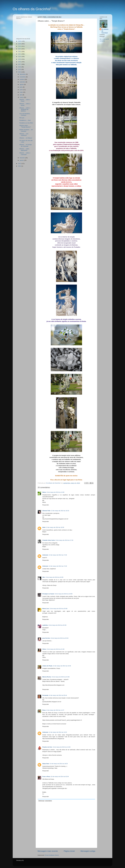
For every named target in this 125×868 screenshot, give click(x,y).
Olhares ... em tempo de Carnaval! (26, 145)
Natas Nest (46, 764)
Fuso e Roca (46, 777)
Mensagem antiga (88, 851)
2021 (20, 54)
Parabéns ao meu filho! (26, 123)
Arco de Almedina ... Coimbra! (25, 114)
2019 (20, 59)
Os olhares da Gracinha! (32, 9)
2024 (20, 46)
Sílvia (44, 649)
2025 (20, 44)
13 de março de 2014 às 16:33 (60, 511)
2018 (20, 62)
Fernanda (45, 695)
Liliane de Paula (47, 666)
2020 (20, 57)
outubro (22, 79)
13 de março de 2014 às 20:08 (58, 609)
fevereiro (22, 158)
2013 (20, 164)
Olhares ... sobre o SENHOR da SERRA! (25, 109)
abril (21, 95)
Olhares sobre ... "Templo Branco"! (25, 126)
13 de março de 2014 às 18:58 (63, 594)
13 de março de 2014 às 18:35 (54, 577)
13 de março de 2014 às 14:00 (55, 492)
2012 (20, 166)
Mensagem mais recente (48, 851)
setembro (23, 82)
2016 (20, 67)
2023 (20, 49)
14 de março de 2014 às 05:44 (58, 695)
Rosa (44, 710)
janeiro (22, 160)
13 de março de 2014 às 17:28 (58, 555)
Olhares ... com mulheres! (24, 135)
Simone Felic (46, 511)
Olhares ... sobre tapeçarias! (24, 150)
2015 (20, 69)
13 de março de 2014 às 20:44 (59, 638)
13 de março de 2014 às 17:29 (58, 566)
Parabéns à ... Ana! (25, 120)
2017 (20, 64)
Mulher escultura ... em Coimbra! (26, 130)
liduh (44, 527)
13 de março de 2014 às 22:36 (62, 666)
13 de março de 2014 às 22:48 (60, 677)
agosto (22, 84)
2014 (20, 72)
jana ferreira (46, 638)
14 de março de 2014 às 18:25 (59, 764)
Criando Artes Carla (49, 540)
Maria (44, 492)
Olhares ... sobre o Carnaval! (25, 154)
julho (21, 87)
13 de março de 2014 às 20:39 (57, 625)
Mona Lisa (46, 609)
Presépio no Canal (48, 594)
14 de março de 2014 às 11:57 (55, 710)
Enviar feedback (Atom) (52, 855)
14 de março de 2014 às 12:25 (58, 732)
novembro (23, 77)
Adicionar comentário (45, 801)
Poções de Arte (47, 747)
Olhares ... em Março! (26, 138)
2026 (20, 41)
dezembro (23, 74)
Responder (46, 505)
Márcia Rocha (47, 677)
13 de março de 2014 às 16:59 (55, 527)
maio (21, 92)
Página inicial (69, 851)
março (22, 97)
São (44, 577)
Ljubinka (45, 625)
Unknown (45, 555)
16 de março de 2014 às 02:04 (60, 777)
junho (22, 90)
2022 (20, 51)
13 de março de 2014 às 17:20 (64, 540)
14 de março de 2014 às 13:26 (61, 747)
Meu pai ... (23, 118)
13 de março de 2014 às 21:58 (55, 649)
